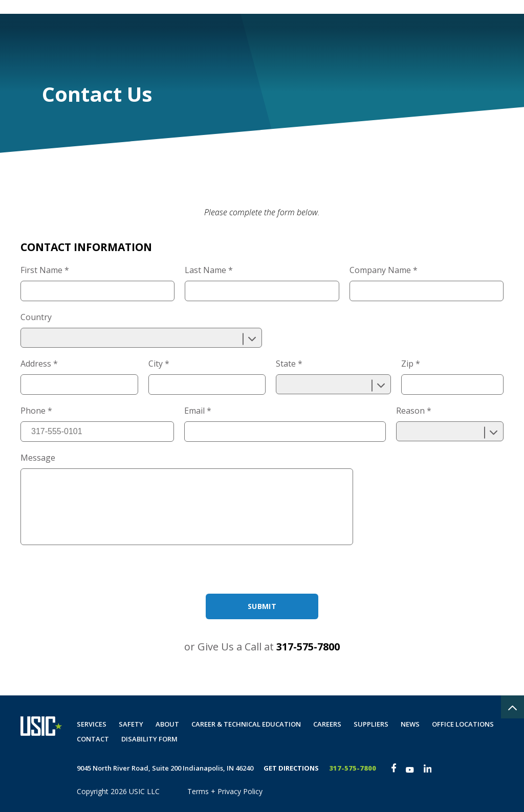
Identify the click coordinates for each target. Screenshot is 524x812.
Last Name (209, 270)
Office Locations (463, 724)
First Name (45, 270)
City (159, 364)
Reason (414, 411)
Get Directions (291, 768)
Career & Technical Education (246, 724)
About (315, 39)
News (410, 724)
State (289, 364)
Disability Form (474, 39)
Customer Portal (334, 7)
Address (39, 364)
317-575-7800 (308, 647)
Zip (411, 364)
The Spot (488, 7)
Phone (36, 411)
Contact (410, 39)
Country (36, 317)
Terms (198, 791)
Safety (271, 39)
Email (198, 411)
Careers (360, 39)
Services (223, 39)
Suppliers (371, 724)
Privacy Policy (240, 791)
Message (38, 458)
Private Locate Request (419, 7)
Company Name (384, 270)
